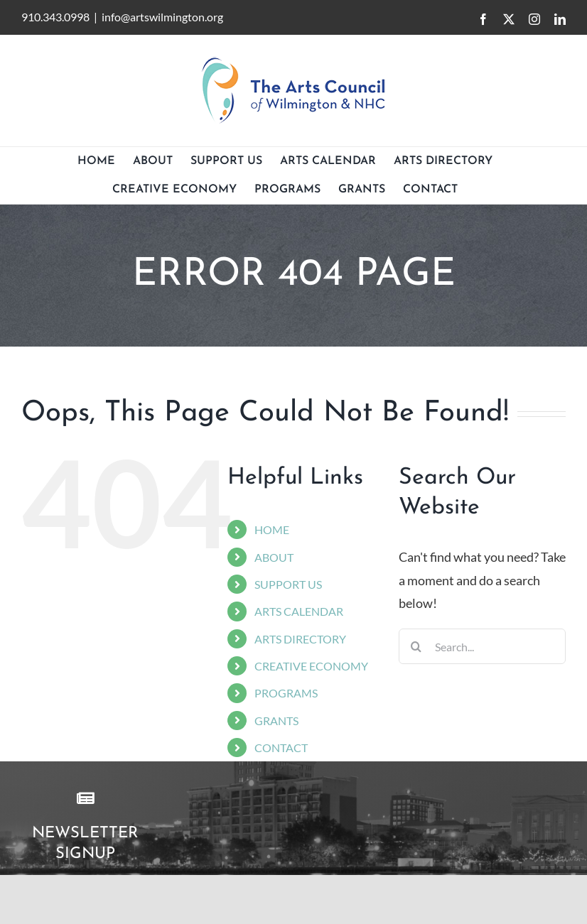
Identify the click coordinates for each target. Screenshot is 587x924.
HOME (272, 529)
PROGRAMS (286, 693)
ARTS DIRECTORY (300, 639)
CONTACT (281, 748)
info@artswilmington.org (162, 17)
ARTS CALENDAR (299, 611)
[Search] (416, 646)
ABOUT (274, 557)
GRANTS (276, 721)
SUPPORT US (288, 584)
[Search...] (482, 646)
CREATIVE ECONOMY (311, 666)
